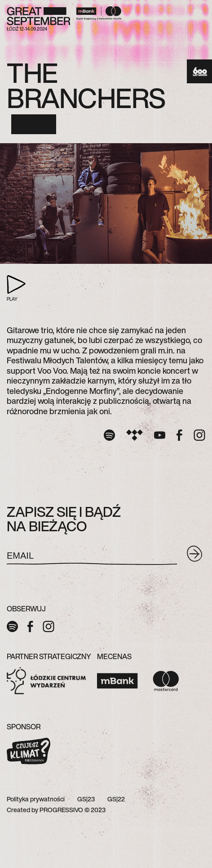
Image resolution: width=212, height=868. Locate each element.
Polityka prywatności (36, 799)
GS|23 (86, 799)
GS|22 (116, 799)
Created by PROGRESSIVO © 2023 (56, 810)
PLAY (10, 289)
